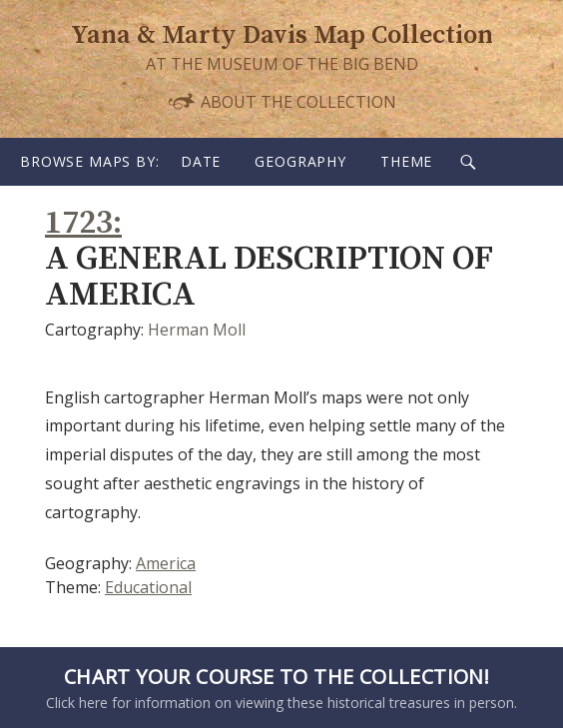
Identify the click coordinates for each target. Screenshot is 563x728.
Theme (406, 161)
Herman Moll (197, 330)
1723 (79, 223)
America (166, 563)
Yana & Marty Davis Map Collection (282, 35)
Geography (300, 161)
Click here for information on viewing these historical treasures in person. (277, 687)
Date (201, 161)
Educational (148, 587)
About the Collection (281, 101)
